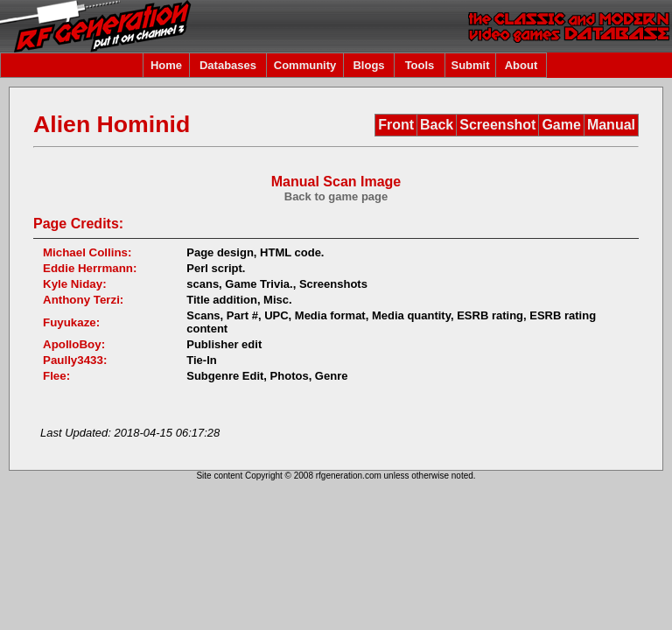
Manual (611, 125)
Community (305, 65)
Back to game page (336, 196)
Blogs (368, 65)
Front (396, 125)
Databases (228, 65)
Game (561, 125)
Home (166, 65)
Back (437, 125)
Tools (420, 65)
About (521, 65)
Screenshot (497, 125)
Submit (470, 65)
